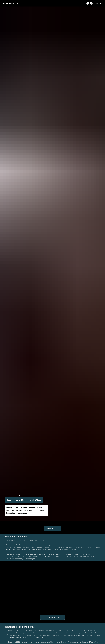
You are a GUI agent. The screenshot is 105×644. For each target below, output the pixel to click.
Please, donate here (53, 528)
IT (100, 3)
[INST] (91, 3)
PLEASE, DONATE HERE (11, 3)
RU (97, 3)
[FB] (88, 3)
